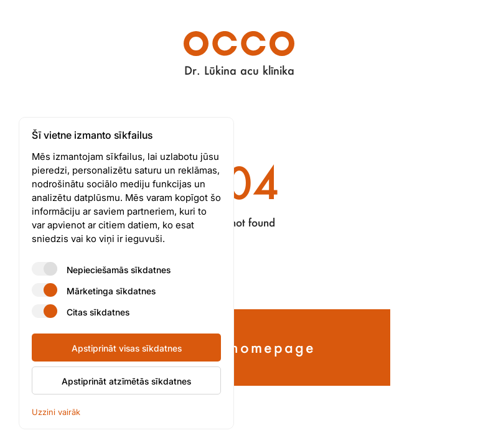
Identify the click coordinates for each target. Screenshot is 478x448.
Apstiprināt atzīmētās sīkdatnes (126, 381)
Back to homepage (239, 347)
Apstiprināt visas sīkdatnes (127, 348)
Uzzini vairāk (56, 412)
